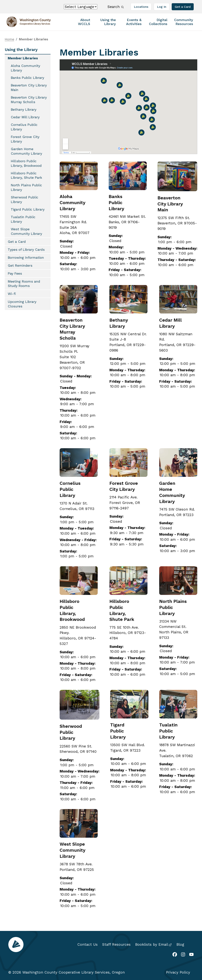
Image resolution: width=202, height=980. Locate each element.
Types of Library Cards (26, 250)
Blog (180, 944)
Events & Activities (134, 22)
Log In (162, 7)
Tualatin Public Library (168, 731)
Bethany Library (24, 109)
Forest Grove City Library (25, 139)
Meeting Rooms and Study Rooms (24, 284)
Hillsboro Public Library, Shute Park (26, 175)
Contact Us (88, 944)
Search (115, 7)
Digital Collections (158, 22)
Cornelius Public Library (70, 489)
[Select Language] (81, 7)
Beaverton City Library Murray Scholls (29, 100)
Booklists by (153, 944)
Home (9, 39)
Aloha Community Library (72, 203)
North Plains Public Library (26, 187)
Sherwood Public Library (71, 732)
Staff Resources (116, 944)
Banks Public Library (116, 203)
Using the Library (108, 22)
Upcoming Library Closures (22, 304)
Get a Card (183, 7)
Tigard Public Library (118, 731)
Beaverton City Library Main (170, 204)
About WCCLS (84, 22)
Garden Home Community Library (26, 151)
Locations (141, 7)
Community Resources (184, 22)
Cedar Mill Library (25, 117)
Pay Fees (15, 273)
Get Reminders (20, 265)
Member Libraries (23, 58)
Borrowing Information (26, 257)
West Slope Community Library (72, 850)
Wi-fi (12, 294)
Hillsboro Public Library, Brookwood (26, 163)
